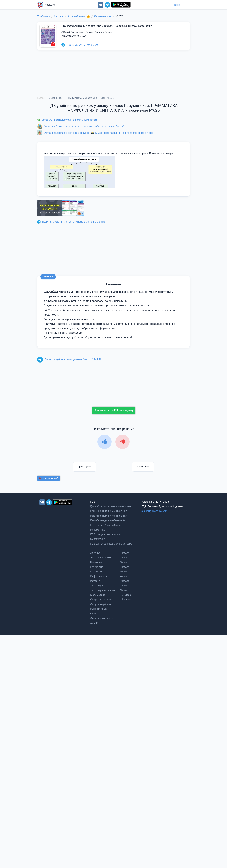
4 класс (125, 567)
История (95, 581)
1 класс (125, 553)
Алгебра (95, 553)
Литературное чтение (103, 590)
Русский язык (99, 609)
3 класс (125, 562)
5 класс (125, 572)
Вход (177, 5)
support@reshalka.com (154, 511)
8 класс (125, 586)
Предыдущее (84, 467)
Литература (97, 586)
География (97, 567)
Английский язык (101, 558)
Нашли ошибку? (49, 478)
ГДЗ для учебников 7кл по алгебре (111, 544)
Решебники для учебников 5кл (109, 511)
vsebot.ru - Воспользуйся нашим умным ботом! (67, 120)
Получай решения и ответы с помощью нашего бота (71, 222)
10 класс (125, 595)
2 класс (125, 558)
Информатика (99, 576)
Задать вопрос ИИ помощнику (114, 410)
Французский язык (102, 618)
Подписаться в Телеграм (80, 45)
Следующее (143, 467)
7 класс (125, 581)
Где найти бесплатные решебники (111, 506)
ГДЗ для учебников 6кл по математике (106, 537)
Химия (94, 623)
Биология (96, 562)
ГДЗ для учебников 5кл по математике (106, 527)
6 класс (125, 576)
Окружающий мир (101, 604)
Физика (95, 614)
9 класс (125, 590)
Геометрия (97, 572)
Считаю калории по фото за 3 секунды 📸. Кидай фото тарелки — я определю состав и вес (95, 133)
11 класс (125, 600)
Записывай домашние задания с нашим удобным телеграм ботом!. (81, 126)
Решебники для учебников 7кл (109, 520)
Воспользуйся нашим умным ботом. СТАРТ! (69, 359)
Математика (98, 595)
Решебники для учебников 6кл (109, 516)
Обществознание (100, 600)
